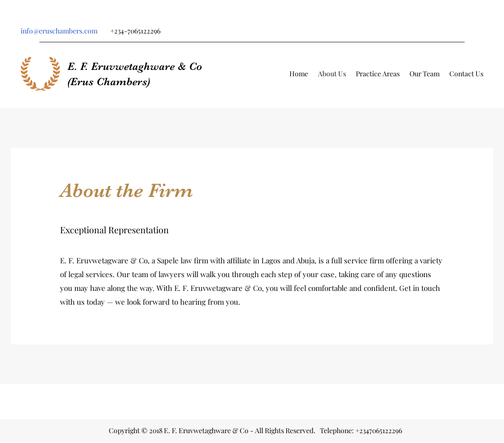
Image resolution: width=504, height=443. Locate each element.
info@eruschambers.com (59, 31)
